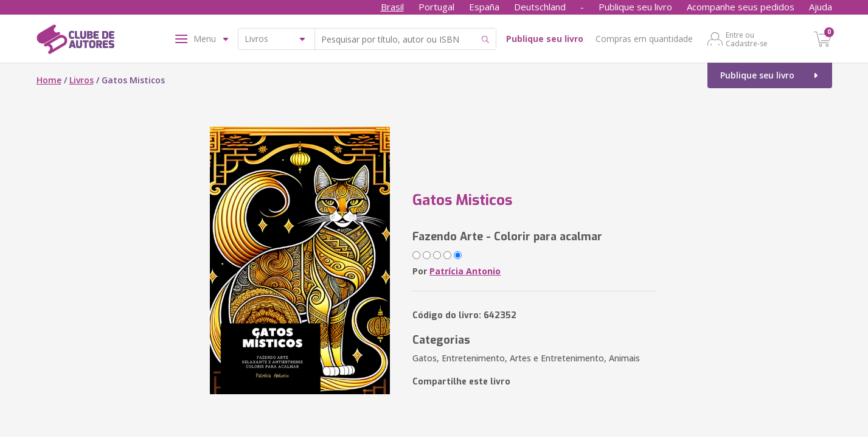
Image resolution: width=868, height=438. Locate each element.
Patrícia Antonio (465, 271)
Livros (82, 80)
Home (49, 80)
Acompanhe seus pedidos (741, 7)
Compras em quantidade (644, 39)
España (484, 7)
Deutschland (540, 7)
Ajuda (821, 7)
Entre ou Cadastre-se (747, 39)
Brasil (392, 7)
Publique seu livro (635, 7)
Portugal (436, 7)
